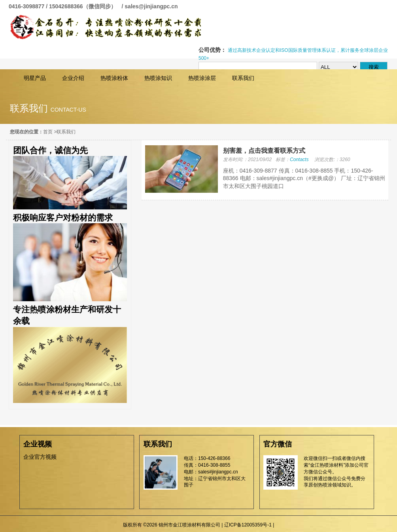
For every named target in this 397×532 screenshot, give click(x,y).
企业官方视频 (40, 457)
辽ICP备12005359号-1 (248, 525)
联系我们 (243, 78)
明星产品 (35, 78)
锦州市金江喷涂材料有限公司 (105, 27)
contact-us (68, 110)
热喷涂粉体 (114, 78)
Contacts (299, 160)
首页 (48, 132)
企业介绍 (73, 78)
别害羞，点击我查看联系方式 (264, 151)
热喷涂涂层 (202, 78)
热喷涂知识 (158, 78)
